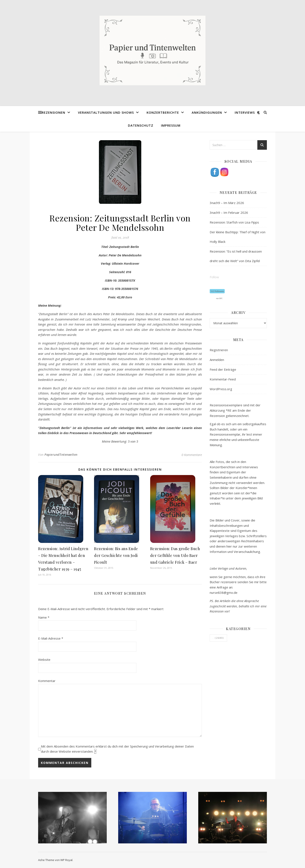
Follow (214, 277)
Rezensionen (53, 112)
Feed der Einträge (223, 369)
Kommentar (47, 681)
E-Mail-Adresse (51, 638)
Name (44, 617)
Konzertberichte (163, 112)
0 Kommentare (192, 455)
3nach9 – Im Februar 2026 (229, 212)
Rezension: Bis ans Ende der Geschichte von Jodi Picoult (116, 555)
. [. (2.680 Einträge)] (218, 638)
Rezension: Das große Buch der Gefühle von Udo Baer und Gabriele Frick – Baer (175, 555)
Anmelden (217, 360)
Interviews (245, 112)
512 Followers (217, 291)
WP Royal (66, 860)
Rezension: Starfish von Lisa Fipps (234, 222)
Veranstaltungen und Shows (106, 112)
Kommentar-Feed (223, 379)
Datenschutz (141, 125)
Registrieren (219, 350)
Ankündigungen (207, 112)
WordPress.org (221, 389)
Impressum (171, 125)
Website (44, 660)
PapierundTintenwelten (61, 455)
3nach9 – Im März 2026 (227, 203)
